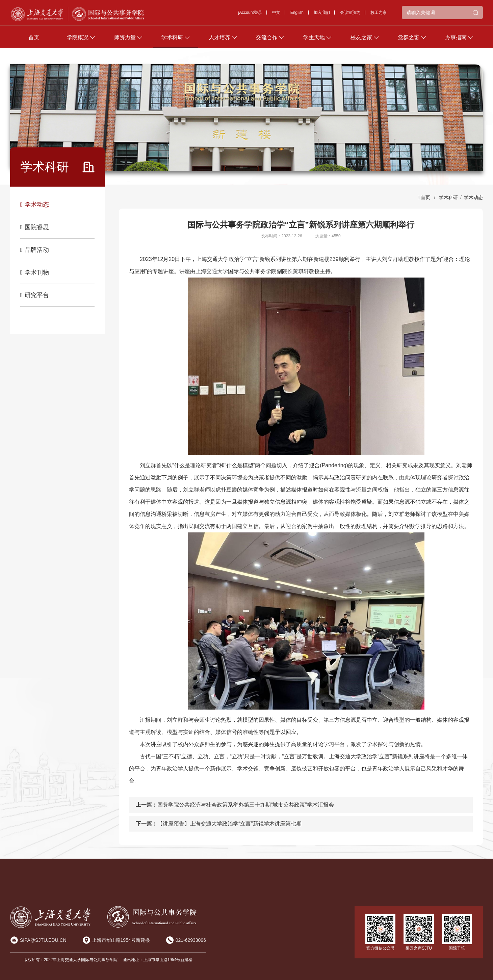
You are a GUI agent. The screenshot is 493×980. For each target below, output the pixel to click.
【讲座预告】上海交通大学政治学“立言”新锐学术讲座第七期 (229, 824)
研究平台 (35, 295)
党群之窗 (409, 40)
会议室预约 (350, 16)
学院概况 (78, 40)
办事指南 (456, 40)
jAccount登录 (250, 16)
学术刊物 (35, 272)
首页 (34, 40)
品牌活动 (35, 250)
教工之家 (379, 16)
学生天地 (314, 40)
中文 (276, 16)
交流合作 (267, 40)
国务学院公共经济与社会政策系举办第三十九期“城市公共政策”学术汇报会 (246, 805)
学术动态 (35, 205)
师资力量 (125, 40)
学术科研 (172, 40)
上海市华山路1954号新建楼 (121, 940)
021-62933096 (191, 940)
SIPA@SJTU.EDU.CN (43, 940)
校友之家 (361, 40)
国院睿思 (35, 227)
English (297, 16)
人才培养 (219, 40)
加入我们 (322, 16)
